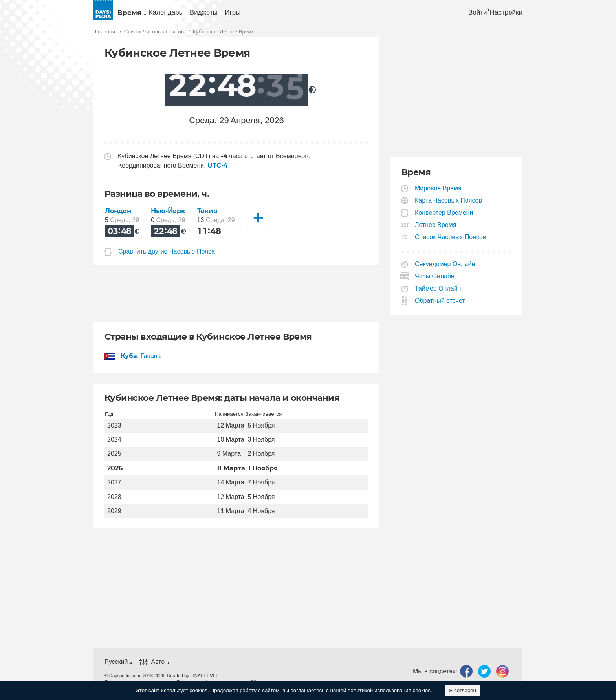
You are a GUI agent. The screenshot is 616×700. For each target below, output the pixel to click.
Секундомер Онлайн (445, 270)
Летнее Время (436, 231)
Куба (129, 361)
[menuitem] (140, 14)
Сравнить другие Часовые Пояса (167, 257)
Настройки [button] (503, 14)
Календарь (196, 14)
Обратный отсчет (440, 306)
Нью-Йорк (169, 217)
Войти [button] (462, 14)
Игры (305, 14)
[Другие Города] (260, 224)
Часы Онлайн (435, 282)
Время (139, 14)
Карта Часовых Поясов (449, 206)
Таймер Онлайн (438, 294)
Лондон (119, 217)
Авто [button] (158, 667)
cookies (198, 690)
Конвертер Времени (444, 218)
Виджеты (256, 14)
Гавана (151, 361)
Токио (210, 217)
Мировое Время (438, 194)
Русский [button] (116, 667)
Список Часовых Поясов (451, 243)
